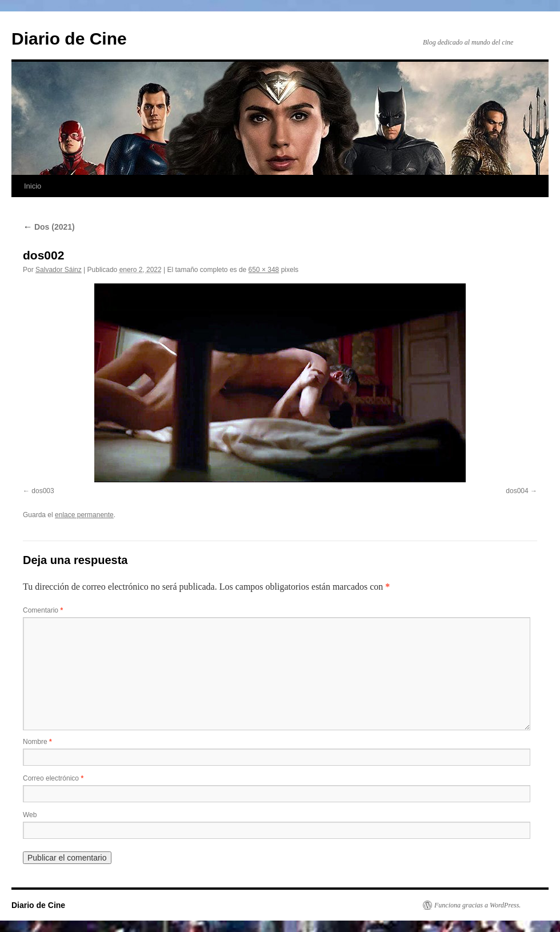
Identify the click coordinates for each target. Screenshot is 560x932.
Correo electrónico (53, 778)
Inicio (33, 186)
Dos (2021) (49, 227)
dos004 (517, 491)
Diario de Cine (69, 39)
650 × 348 (264, 270)
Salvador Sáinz (59, 270)
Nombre (37, 742)
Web (30, 815)
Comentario (43, 610)
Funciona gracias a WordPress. (477, 905)
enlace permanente (84, 515)
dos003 (43, 491)
